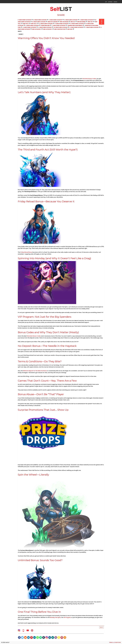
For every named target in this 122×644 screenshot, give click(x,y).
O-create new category (46, 24)
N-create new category (39, 22)
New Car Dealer (64, 22)
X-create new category (76, 27)
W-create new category (61, 27)
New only (70, 29)
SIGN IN (115, 2)
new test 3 (34, 24)
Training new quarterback (75, 25)
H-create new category (40, 20)
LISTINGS (110, 2)
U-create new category (29, 27)
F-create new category (25, 20)
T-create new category (59, 25)
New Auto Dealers (53, 22)
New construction (60, 29)
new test (90, 22)
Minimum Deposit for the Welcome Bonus (35, 371)
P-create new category (62, 24)
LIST (106, 2)
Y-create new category (92, 27)
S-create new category (32, 25)
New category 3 (48, 29)
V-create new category (45, 27)
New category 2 (37, 29)
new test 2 (26, 24)
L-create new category (86, 20)
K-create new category (71, 20)
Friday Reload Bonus (26, 252)
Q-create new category (77, 24)
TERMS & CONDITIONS (115, 642)
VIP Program (67, 617)
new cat (73, 22)
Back (101, 627)
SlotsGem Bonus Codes (89, 79)
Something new (45, 25)
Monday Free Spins (55, 617)
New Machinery (81, 22)
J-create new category (55, 20)
